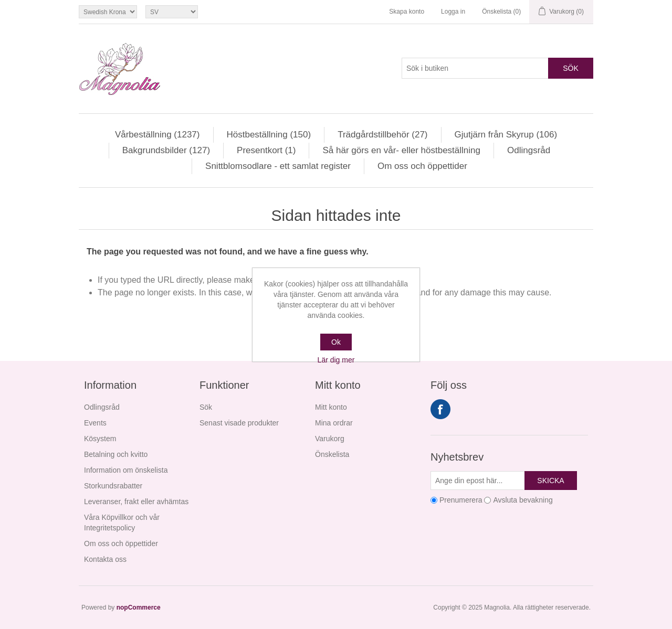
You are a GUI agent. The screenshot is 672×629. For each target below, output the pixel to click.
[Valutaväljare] (108, 12)
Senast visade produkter (239, 423)
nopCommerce (139, 607)
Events (95, 423)
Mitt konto (331, 407)
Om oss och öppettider (422, 166)
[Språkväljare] (172, 12)
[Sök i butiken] (475, 68)
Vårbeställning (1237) (157, 135)
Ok (336, 342)
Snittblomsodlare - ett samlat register (278, 166)
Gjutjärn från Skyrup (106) (506, 135)
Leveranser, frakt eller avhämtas (136, 502)
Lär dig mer (336, 360)
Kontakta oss (105, 559)
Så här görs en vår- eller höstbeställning (401, 150)
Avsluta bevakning (523, 500)
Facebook (440, 409)
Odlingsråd (529, 150)
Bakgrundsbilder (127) (166, 150)
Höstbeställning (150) (269, 135)
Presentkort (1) (266, 150)
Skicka (550, 481)
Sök (571, 68)
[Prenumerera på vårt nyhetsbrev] (478, 481)
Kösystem (100, 439)
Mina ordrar (334, 423)
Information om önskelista (126, 470)
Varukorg (330, 439)
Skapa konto (407, 12)
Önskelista (332, 454)
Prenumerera (461, 500)
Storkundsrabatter (113, 486)
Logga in (453, 12)
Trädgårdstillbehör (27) (382, 135)
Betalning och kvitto (116, 454)
